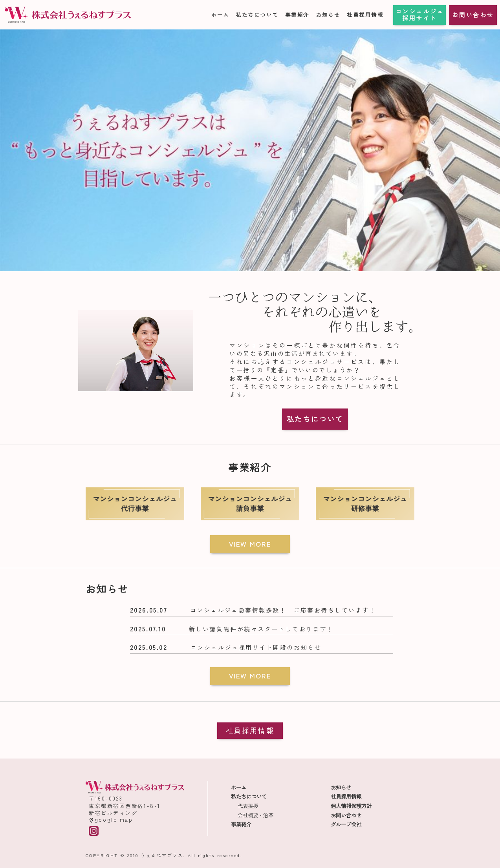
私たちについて (257, 15)
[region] (250, 150)
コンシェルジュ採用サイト (420, 15)
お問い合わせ (473, 15)
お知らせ (328, 15)
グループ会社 (346, 824)
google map (111, 820)
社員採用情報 (365, 15)
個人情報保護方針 (351, 806)
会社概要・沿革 (255, 815)
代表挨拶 (248, 806)
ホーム (220, 15)
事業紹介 (297, 15)
